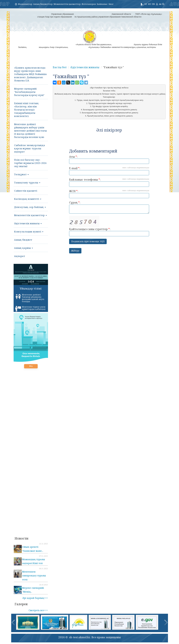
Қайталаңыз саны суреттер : (109, 226)
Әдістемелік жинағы (28, 223)
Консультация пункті (29, 231)
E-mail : (109, 171)
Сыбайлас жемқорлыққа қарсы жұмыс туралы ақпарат (30, 148)
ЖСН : (109, 194)
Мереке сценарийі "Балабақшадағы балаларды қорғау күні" (29, 92)
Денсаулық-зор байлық (30, 207)
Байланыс (102, 4)
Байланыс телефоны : (109, 182)
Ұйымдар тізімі (31, 288)
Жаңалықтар (25, 4)
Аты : (109, 159)
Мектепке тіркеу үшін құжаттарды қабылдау (30, 309)
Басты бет (60, 67)
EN (153, 4)
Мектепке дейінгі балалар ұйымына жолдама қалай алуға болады (30, 298)
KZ (146, 4)
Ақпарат (20, 256)
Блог (111, 4)
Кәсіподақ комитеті (28, 199)
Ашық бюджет (23, 240)
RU (149, 4)
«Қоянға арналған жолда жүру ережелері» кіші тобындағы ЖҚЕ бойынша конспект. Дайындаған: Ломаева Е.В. (30, 74)
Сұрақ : (109, 207)
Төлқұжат (21, 174)
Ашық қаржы (24, 248)
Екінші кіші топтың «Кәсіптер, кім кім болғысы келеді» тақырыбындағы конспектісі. (26, 110)
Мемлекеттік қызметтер (67, 4)
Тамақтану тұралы (27, 182)
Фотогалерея (89, 4)
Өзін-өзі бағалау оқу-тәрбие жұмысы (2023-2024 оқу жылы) (30, 163)
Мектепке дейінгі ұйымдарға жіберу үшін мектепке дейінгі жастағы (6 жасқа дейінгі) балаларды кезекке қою (30, 131)
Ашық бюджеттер (43, 4)
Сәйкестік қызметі (26, 191)
